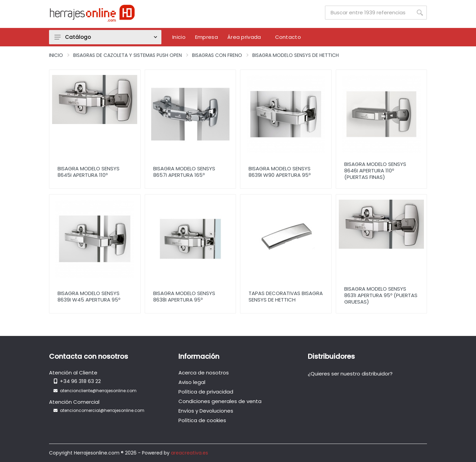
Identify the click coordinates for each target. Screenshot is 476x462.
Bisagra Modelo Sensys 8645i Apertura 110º (89, 172)
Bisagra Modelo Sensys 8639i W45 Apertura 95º (89, 296)
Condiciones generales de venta (220, 401)
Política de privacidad (206, 392)
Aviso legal (192, 382)
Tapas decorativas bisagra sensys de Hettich (286, 296)
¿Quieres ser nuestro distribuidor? (350, 374)
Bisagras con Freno (217, 55)
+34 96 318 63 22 (80, 381)
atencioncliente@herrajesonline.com (98, 391)
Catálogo (106, 37)
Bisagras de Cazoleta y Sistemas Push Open (128, 55)
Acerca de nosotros (204, 373)
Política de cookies (202, 420)
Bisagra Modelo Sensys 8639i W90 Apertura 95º (280, 172)
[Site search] (369, 13)
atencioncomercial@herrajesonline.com (102, 410)
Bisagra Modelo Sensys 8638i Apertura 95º (184, 296)
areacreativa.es (189, 453)
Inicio (56, 55)
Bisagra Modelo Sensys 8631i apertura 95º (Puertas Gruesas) (381, 295)
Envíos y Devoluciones (206, 411)
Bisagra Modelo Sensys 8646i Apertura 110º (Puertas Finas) (375, 171)
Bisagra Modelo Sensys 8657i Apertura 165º (184, 172)
